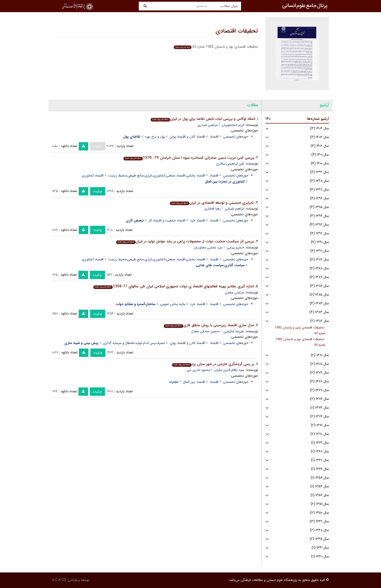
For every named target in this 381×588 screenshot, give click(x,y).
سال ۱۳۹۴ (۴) (319, 216)
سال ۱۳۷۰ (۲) (320, 434)
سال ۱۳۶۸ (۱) (320, 452)
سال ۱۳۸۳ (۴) (319, 312)
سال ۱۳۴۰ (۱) (320, 557)
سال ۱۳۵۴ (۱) (320, 487)
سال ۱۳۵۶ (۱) (320, 478)
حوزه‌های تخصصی (236, 137)
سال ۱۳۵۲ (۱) (320, 495)
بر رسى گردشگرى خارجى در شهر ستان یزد (213, 364)
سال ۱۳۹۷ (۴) (319, 190)
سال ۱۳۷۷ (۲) (319, 390)
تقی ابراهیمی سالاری (230, 164)
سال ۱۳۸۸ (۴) (319, 268)
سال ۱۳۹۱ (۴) (320, 242)
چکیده (98, 146)
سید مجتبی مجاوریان (208, 247)
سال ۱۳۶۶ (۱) (320, 469)
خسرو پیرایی (235, 247)
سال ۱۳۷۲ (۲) (320, 417)
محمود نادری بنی (198, 370)
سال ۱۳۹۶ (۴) (320, 198)
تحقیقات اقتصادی (237, 31)
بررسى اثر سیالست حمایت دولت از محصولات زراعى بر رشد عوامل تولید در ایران (185, 241)
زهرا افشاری (212, 209)
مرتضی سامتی (234, 292)
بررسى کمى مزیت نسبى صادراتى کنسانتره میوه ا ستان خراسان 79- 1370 (189, 158)
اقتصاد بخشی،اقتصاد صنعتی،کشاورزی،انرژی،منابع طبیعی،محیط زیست (157, 176)
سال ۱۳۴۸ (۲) (319, 530)
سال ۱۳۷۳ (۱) (320, 408)
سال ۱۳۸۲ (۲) (320, 321)
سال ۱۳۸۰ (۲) (320, 364)
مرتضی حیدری (208, 125)
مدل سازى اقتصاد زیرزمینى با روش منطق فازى (209, 325)
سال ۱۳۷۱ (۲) (320, 425)
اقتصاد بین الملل (194, 382)
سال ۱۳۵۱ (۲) (320, 504)
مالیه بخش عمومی (173, 304)
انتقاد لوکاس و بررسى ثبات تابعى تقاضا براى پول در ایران (203, 119)
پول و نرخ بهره (155, 137)
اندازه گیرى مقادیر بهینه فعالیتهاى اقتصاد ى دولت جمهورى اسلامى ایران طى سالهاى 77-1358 (173, 286)
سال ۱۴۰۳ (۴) (320, 137)
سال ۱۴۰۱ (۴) (320, 155)
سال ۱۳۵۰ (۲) (320, 513)
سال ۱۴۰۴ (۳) (320, 128)
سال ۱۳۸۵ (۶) (319, 295)
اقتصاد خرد (198, 220)
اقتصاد (214, 137)
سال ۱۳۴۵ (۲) (319, 539)
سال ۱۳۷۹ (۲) (320, 373)
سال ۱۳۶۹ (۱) (320, 443)
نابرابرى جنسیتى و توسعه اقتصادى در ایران (212, 203)
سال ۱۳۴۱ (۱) (320, 548)
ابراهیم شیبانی (234, 209)
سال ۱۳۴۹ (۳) (319, 522)
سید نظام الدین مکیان (229, 370)
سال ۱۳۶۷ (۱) (320, 460)
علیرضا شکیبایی (234, 331)
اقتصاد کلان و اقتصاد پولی (187, 137)
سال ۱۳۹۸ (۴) (319, 181)
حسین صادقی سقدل (205, 331)
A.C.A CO (59, 580)
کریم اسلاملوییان (233, 125)
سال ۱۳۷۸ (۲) (319, 382)
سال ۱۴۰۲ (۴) (320, 146)
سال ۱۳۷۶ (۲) (320, 399)
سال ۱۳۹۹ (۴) (320, 172)
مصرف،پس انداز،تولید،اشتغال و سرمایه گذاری (134, 343)
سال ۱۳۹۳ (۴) (319, 225)
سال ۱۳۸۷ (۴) (319, 277)
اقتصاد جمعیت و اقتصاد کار (167, 220)
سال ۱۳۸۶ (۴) (319, 286)
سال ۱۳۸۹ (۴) (319, 260)
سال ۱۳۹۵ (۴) (319, 207)
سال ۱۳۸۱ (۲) (320, 355)
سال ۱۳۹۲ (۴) (320, 233)
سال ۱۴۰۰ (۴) (320, 163)
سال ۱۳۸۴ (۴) (319, 303)
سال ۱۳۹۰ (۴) (320, 251)
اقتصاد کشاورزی (93, 176)
